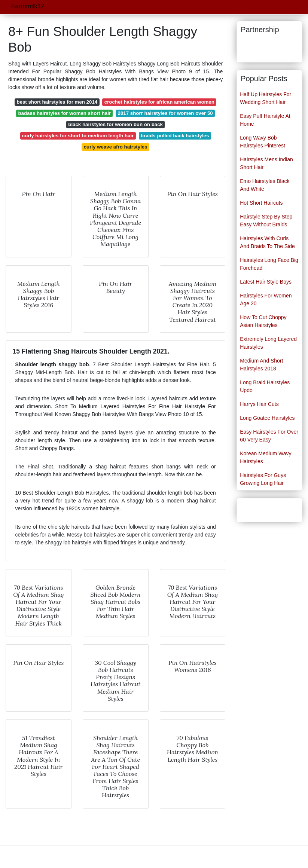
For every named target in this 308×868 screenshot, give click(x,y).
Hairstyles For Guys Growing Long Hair (263, 479)
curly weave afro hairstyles (116, 147)
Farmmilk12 (28, 6)
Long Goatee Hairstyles (267, 418)
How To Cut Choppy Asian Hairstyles (263, 321)
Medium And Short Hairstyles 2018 (261, 365)
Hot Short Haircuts (261, 203)
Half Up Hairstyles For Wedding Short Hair (266, 98)
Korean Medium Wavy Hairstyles (266, 457)
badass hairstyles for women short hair (64, 113)
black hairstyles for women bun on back (115, 124)
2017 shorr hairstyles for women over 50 (165, 113)
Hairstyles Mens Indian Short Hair (266, 163)
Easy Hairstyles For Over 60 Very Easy (269, 436)
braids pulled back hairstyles (175, 136)
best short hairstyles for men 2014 (57, 102)
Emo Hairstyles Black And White (265, 185)
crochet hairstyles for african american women (159, 102)
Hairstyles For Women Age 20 (266, 299)
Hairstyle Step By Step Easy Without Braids (266, 221)
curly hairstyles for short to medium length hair (78, 136)
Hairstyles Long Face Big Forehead (269, 264)
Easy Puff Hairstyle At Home (265, 120)
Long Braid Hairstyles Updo (265, 386)
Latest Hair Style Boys (266, 282)
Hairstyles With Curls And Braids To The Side (267, 242)
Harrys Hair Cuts (259, 404)
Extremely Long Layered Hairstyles (268, 343)
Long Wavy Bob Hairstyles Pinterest (263, 142)
